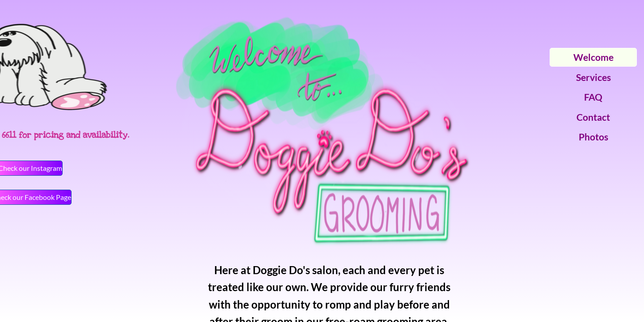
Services (593, 77)
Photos (593, 137)
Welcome (593, 57)
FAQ (593, 97)
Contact (593, 117)
